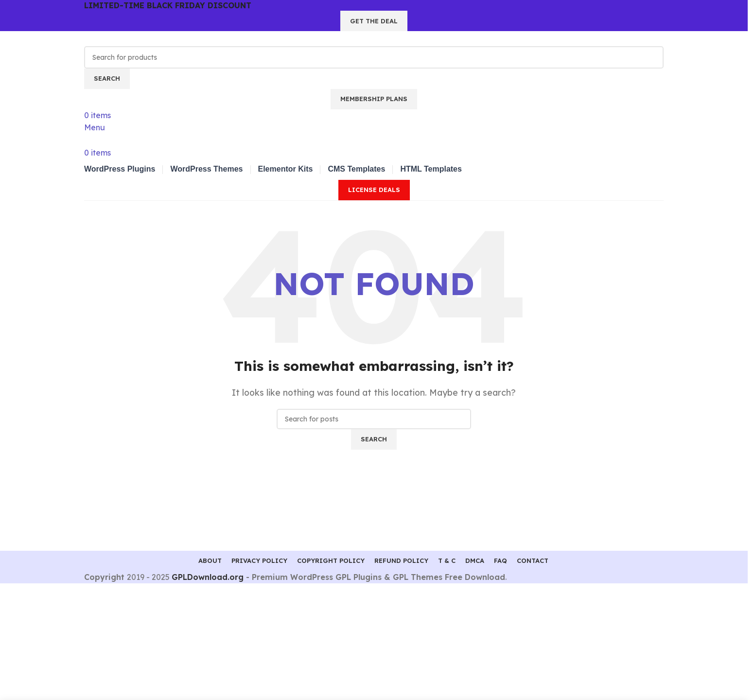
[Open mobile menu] (95, 127)
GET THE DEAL (374, 21)
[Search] (374, 57)
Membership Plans (374, 99)
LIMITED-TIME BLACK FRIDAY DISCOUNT (168, 5)
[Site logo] (138, 38)
